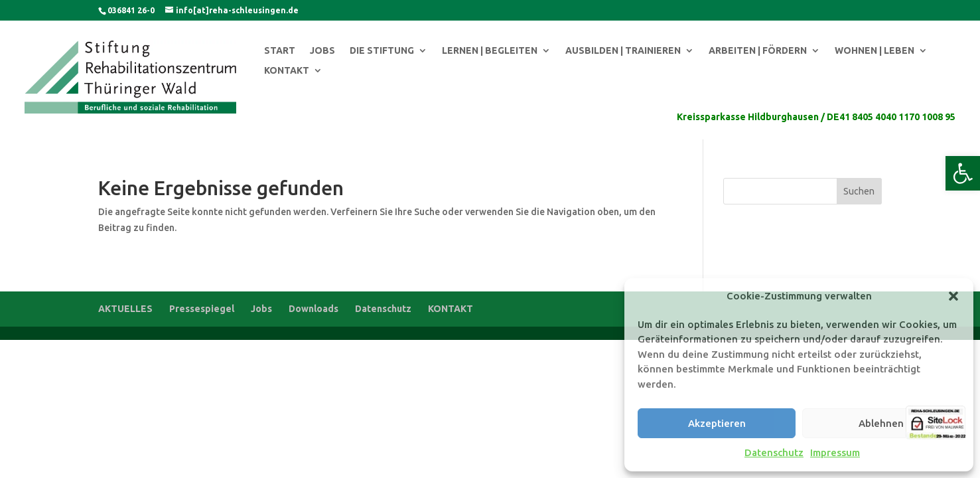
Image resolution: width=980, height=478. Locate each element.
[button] (963, 173)
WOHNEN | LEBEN (875, 51)
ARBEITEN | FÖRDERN (758, 51)
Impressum (835, 452)
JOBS (322, 51)
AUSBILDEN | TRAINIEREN (623, 51)
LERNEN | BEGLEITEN (490, 51)
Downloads (314, 309)
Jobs (261, 309)
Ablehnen (881, 423)
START (280, 51)
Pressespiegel (202, 309)
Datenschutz (774, 452)
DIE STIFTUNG (382, 51)
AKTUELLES (125, 309)
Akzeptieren (717, 423)
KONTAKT (287, 71)
